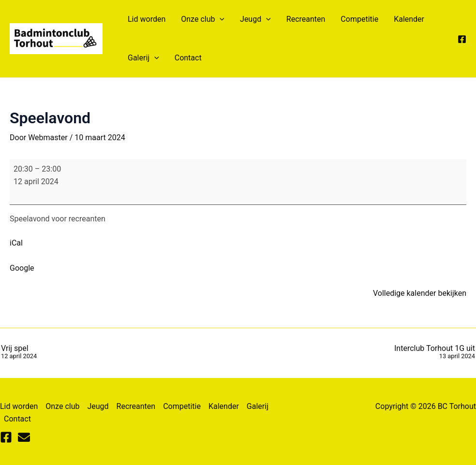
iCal (16, 243)
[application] (220, 19)
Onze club (203, 19)
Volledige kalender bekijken (420, 293)
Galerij (143, 58)
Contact (188, 58)
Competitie (359, 19)
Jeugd (255, 19)
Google (22, 268)
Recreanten (306, 19)
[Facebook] (462, 39)
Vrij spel (19, 352)
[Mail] (24, 437)
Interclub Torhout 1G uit (435, 352)
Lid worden (147, 19)
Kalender (409, 19)
